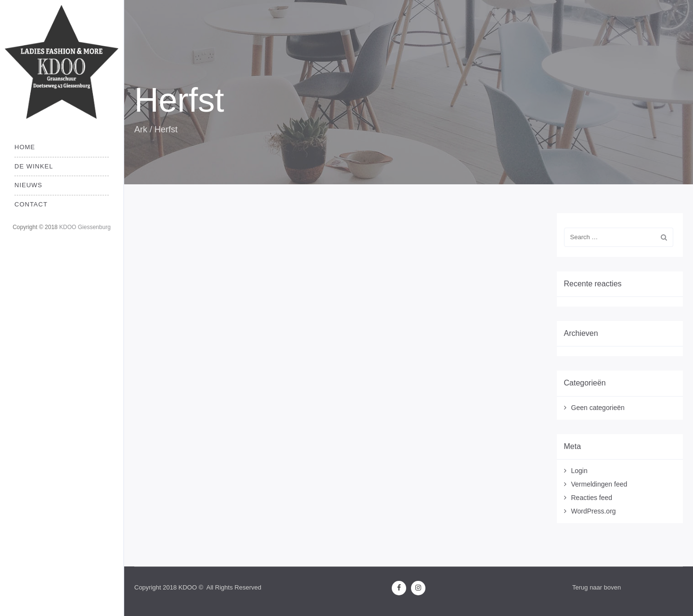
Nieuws (28, 185)
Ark (141, 129)
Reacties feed (592, 498)
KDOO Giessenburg (85, 227)
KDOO (188, 587)
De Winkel (34, 166)
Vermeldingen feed (599, 484)
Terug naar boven (597, 587)
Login (579, 471)
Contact (31, 204)
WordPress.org (594, 511)
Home (25, 147)
